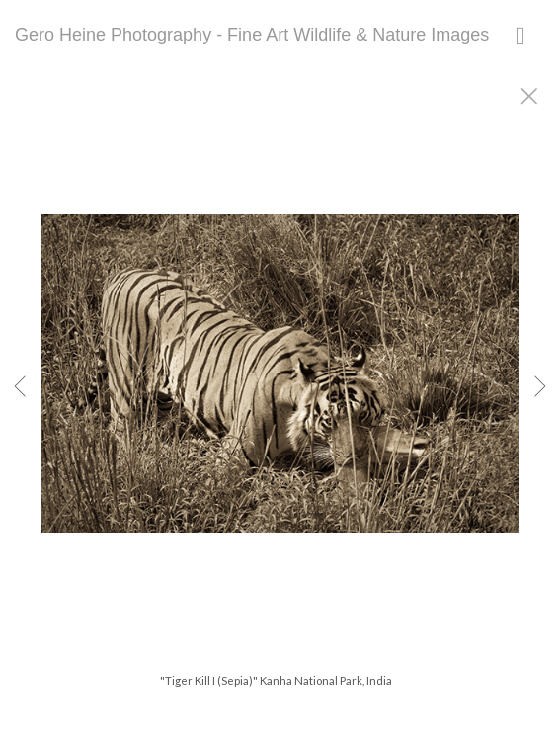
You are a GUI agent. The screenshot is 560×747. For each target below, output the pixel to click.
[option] (280, 398)
